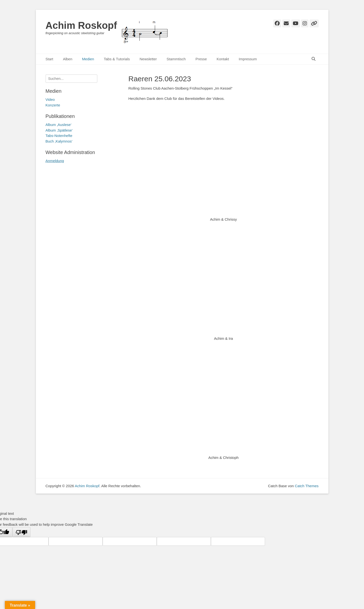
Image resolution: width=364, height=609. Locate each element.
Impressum (248, 59)
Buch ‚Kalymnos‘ (59, 141)
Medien (88, 59)
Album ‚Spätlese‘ (59, 130)
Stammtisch (176, 59)
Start (49, 59)
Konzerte (53, 105)
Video (50, 99)
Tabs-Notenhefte (59, 136)
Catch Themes (307, 486)
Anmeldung (55, 161)
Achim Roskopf (81, 25)
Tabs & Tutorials (117, 59)
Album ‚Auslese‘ (59, 125)
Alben (68, 59)
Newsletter (148, 59)
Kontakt (223, 59)
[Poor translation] (21, 532)
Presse (201, 59)
